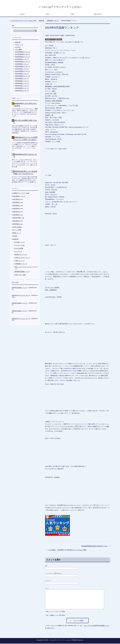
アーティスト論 (20, 246)
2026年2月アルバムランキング (21, 296)
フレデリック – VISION (52, 288)
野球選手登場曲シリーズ (22, 272)
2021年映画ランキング (22, 74)
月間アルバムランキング (22, 258)
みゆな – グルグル (50, 207)
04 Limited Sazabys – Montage (54, 63)
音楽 (47, 15)
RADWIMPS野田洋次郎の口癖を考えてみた (95, 547)
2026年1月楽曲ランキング (20, 311)
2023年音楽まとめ (18, 218)
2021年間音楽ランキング (23, 72)
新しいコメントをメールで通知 (56, 612)
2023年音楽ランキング (22, 81)
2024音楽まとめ (18, 221)
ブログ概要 (18, 50)
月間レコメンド (20, 261)
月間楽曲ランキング (50, 40)
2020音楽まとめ (18, 209)
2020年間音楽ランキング (23, 67)
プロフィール (19, 45)
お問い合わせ (97, 15)
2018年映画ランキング (22, 60)
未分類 (15, 236)
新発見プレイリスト (21, 255)
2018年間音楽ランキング (23, 57)
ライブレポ (18, 252)
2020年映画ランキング (22, 69)
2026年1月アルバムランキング (21, 319)
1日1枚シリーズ (20, 243)
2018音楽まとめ (18, 203)
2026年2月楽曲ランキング (20, 304)
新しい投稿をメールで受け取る (56, 616)
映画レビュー (17, 233)
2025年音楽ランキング (22, 91)
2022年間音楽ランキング (23, 76)
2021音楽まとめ (18, 212)
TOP (23, 21)
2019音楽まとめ (18, 206)
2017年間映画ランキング (23, 55)
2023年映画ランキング (22, 84)
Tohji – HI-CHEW (50, 193)
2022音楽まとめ (18, 215)
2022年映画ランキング (22, 79)
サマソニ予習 (17, 230)
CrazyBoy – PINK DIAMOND (53, 101)
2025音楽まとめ (18, 224)
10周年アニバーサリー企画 (21, 194)
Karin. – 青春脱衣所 (51, 290)
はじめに (22, 15)
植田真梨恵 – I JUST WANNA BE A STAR (57, 87)
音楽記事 (59, 40)
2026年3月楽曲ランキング (20, 288)
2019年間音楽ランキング (23, 62)
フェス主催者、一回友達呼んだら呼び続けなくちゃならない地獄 (67, 550)
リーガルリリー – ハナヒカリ (54, 72)
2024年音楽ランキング (22, 86)
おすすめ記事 (19, 249)
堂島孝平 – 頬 (49, 116)
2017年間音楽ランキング (23, 52)
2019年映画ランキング (22, 64)
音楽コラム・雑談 (20, 275)
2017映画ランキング (19, 197)
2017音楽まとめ (18, 200)
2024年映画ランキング (22, 89)
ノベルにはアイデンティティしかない (60, 7)
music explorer (17, 227)
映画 (72, 15)
